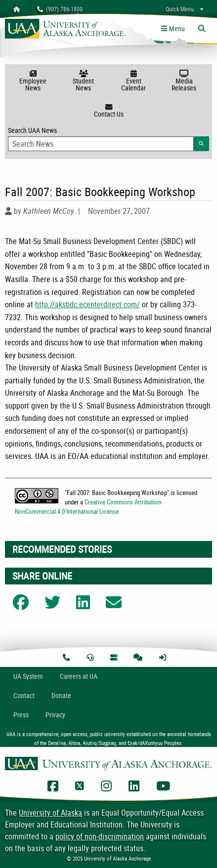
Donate (61, 695)
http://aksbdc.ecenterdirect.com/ (87, 304)
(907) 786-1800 (60, 9)
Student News (84, 81)
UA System (28, 676)
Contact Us (108, 111)
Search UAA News (108, 138)
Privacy (55, 715)
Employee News (33, 81)
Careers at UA (79, 676)
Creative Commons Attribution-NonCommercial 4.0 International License (89, 507)
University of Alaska (50, 813)
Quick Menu (180, 9)
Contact (24, 695)
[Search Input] (101, 144)
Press (21, 715)
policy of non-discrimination (100, 836)
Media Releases (184, 81)
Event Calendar (134, 81)
